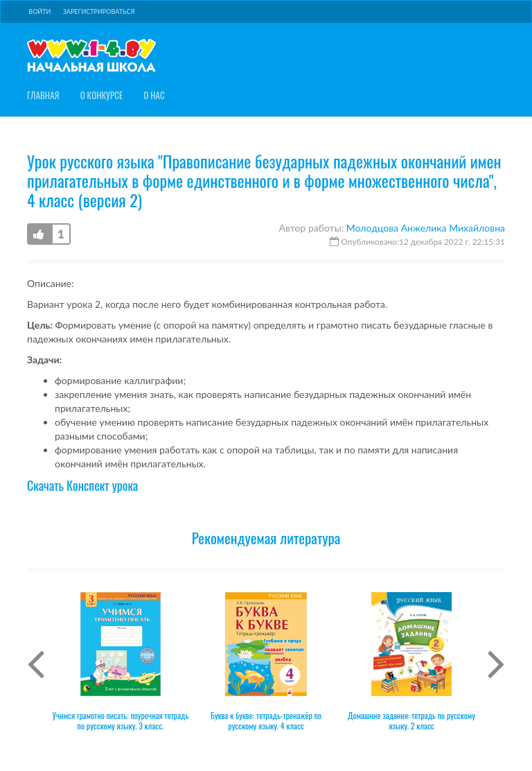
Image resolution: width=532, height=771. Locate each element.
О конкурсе (102, 95)
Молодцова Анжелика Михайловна (426, 228)
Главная (43, 95)
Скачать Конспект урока (82, 485)
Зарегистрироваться (99, 11)
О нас (154, 95)
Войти (39, 11)
